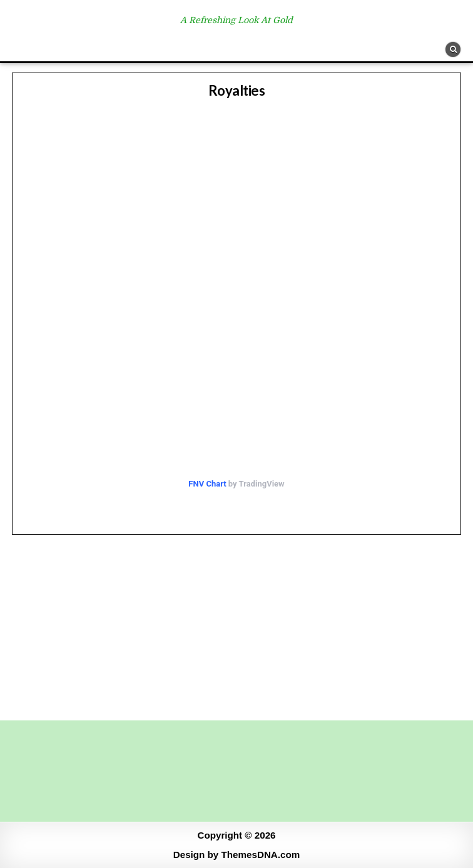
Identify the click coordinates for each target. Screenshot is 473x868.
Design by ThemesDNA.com (237, 855)
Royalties (237, 90)
